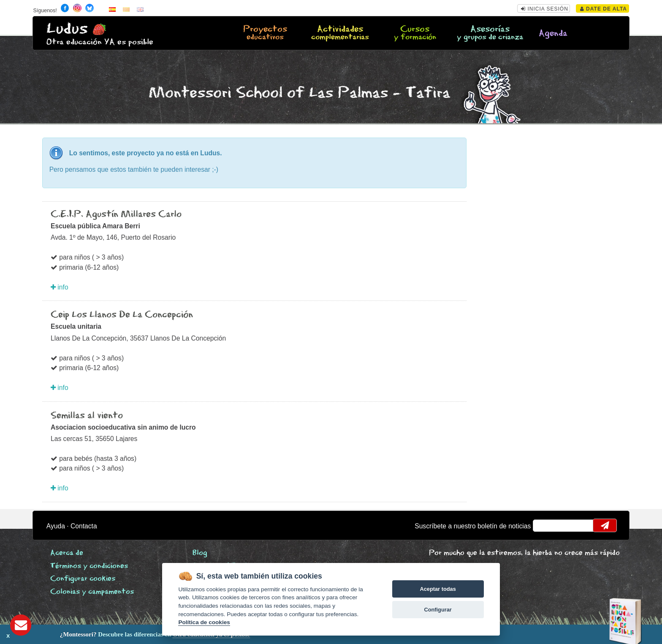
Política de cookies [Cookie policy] (204, 622)
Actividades (340, 33)
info (60, 287)
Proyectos (265, 33)
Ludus (67, 29)
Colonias (92, 592)
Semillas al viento (87, 416)
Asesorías (490, 33)
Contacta (84, 526)
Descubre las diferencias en (102, 634)
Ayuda (56, 526)
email (545, 525)
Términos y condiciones (89, 566)
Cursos (415, 33)
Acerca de (67, 553)
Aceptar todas (438, 589)
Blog (200, 553)
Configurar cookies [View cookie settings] (83, 579)
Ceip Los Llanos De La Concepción (122, 315)
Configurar (438, 610)
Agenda (553, 34)
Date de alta (604, 9)
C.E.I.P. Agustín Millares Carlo (116, 214)
